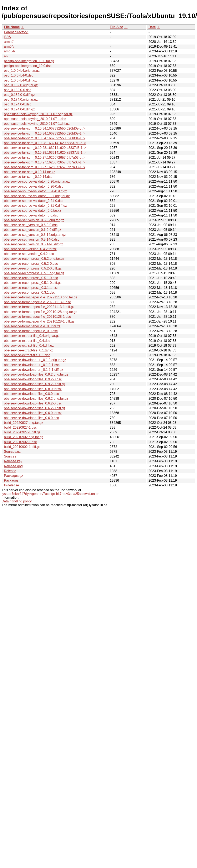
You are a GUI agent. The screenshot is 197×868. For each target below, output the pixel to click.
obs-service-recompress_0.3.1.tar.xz (31, 288)
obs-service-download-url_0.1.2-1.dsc (32, 365)
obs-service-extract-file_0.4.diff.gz (29, 346)
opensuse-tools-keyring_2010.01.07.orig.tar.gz (38, 114)
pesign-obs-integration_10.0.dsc (28, 66)
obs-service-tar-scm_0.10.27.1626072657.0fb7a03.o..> (45, 158)
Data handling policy (17, 501)
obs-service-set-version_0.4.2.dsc (29, 254)
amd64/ (9, 51)
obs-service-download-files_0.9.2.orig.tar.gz (36, 374)
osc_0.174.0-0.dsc (18, 104)
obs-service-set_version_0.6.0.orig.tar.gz (34, 220)
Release (10, 471)
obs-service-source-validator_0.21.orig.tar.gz (37, 196)
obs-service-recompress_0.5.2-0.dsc (31, 264)
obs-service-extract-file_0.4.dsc (27, 341)
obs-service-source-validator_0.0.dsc (31, 215)
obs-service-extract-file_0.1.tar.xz (28, 350)
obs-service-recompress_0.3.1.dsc (29, 292)
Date (152, 27)
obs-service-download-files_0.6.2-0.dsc (33, 403)
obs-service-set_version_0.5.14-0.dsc (32, 239)
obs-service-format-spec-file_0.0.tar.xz (32, 326)
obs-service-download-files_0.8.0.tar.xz (33, 389)
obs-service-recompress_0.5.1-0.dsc (31, 278)
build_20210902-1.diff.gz (22, 447)
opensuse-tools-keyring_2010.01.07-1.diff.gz (37, 124)
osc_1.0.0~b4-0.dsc (19, 75)
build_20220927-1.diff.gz (22, 432)
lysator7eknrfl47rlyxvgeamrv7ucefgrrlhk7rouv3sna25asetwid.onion (50, 494)
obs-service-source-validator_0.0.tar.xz (33, 211)
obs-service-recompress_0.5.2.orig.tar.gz (34, 259)
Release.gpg (13, 466)
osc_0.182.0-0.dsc (18, 90)
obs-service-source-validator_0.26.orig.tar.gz (37, 181)
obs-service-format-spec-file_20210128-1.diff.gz (39, 321)
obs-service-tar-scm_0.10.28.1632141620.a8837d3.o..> (45, 143)
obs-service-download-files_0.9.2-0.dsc (33, 379)
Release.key (13, 461)
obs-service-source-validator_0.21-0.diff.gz (35, 206)
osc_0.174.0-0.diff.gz (19, 109)
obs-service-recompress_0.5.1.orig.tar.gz (34, 273)
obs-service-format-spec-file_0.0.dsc (31, 331)
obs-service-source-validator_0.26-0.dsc (34, 186)
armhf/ (9, 42)
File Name (12, 27)
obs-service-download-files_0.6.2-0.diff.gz (35, 408)
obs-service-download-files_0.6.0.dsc (31, 418)
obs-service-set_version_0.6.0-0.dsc (31, 225)
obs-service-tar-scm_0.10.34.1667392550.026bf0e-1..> (45, 133)
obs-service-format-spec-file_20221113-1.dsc (37, 302)
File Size (116, 27)
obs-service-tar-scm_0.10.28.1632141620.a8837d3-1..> (45, 148)
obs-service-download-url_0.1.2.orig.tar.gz (35, 360)
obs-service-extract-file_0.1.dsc (27, 355)
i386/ (8, 37)
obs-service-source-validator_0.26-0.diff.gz (35, 191)
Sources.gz (12, 452)
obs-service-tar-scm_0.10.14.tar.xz (29, 172)
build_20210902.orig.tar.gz (24, 437)
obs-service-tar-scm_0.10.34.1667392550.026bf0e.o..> (45, 128)
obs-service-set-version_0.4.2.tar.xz (30, 249)
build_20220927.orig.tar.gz (24, 423)
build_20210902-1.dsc (20, 442)
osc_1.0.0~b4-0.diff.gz (20, 80)
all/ (6, 56)
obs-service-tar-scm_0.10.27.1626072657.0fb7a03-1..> (45, 162)
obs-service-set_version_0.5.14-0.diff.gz (33, 244)
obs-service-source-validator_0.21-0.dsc (34, 201)
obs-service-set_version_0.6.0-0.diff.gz (33, 230)
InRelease (11, 485)
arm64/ (9, 46)
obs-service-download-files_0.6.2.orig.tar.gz (36, 399)
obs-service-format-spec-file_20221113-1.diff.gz (39, 307)
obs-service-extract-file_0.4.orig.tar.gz (32, 336)
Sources (10, 456)
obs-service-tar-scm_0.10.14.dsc (28, 177)
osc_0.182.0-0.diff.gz (19, 95)
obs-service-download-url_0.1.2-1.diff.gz (34, 370)
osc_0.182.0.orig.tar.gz (21, 85)
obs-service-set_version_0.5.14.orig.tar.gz (35, 235)
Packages (11, 480)
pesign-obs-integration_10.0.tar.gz (29, 61)
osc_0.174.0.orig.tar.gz (21, 100)
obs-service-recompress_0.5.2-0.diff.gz (33, 268)
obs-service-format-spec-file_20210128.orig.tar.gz (41, 312)
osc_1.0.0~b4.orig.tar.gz (22, 71)
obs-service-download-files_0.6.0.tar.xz (33, 413)
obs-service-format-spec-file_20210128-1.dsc (37, 317)
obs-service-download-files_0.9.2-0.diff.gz (35, 384)
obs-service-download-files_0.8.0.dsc (31, 394)
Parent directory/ (16, 32)
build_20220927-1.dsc (20, 427)
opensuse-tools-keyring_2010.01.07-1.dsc (35, 119)
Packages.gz (14, 476)
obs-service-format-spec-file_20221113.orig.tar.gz (41, 297)
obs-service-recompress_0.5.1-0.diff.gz (33, 283)
